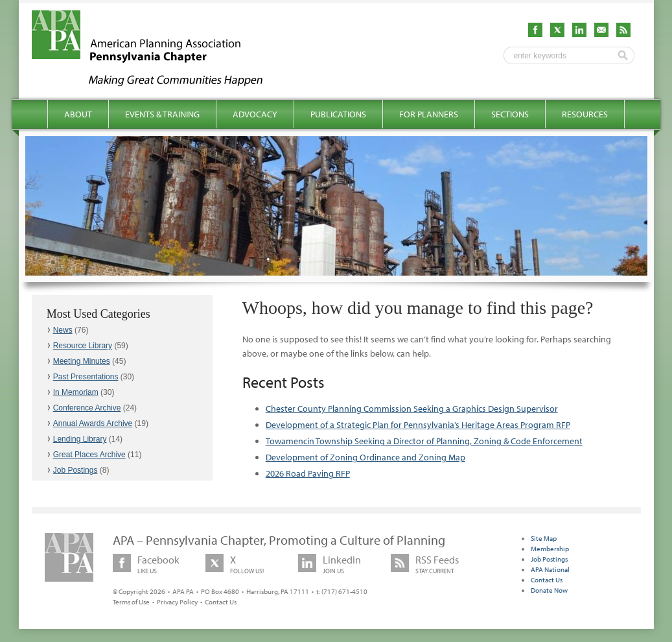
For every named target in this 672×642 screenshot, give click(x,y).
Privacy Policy (177, 602)
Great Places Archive (89, 455)
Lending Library (80, 439)
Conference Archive (87, 408)
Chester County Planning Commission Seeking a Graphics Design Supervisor (412, 409)
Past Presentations (86, 377)
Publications (338, 114)
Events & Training (162, 114)
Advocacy (255, 114)
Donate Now (549, 590)
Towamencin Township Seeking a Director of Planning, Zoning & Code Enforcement (424, 441)
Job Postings (75, 470)
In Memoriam (76, 392)
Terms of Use (131, 602)
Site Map (544, 538)
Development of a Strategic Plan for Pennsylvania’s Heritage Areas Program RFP (418, 425)
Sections (510, 114)
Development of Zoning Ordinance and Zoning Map (365, 457)
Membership (550, 549)
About (78, 114)
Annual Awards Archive (93, 423)
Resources (585, 114)
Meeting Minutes (82, 361)
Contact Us (221, 602)
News (63, 330)
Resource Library (83, 346)
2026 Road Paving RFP (308, 473)
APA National (550, 569)
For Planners (429, 114)
